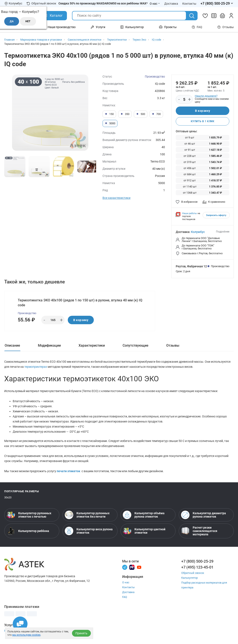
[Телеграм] (125, 567)
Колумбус (198, 232)
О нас (126, 582)
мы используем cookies (26, 635)
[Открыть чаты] (20, 624)
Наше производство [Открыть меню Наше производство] (59, 27)
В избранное (187, 202)
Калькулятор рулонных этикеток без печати (87, 515)
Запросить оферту (216, 215)
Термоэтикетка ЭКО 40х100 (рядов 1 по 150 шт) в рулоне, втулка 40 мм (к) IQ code (80, 303)
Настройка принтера (19, 631)
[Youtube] (139, 567)
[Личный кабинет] (231, 16)
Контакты (128, 587)
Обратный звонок (41, 3)
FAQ (197, 27)
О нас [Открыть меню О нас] (155, 4)
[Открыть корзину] (223, 16)
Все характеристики (116, 198)
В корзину (203, 111)
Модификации (49, 345)
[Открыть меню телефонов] (217, 4)
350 (125, 114)
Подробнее (223, 232)
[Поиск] (192, 16)
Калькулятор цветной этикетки (144, 531)
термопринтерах (36, 367)
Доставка (128, 592)
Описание (12, 345)
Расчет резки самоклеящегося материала (199, 531)
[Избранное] (205, 16)
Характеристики (92, 345)
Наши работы (190, 213)
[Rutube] (132, 567)
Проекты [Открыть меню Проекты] (168, 27)
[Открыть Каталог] (53, 16)
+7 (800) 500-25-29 (197, 561)
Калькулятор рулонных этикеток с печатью (29, 515)
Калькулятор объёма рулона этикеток (144, 515)
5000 (110, 123)
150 (109, 114)
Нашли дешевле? (206, 96)
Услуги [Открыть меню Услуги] (98, 27)
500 (141, 114)
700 (156, 114)
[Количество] (184, 100)
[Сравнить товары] (214, 16)
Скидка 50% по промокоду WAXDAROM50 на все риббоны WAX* (103, 3)
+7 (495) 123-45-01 (197, 567)
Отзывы (226, 27)
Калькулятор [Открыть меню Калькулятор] (132, 27)
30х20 (8, 497)
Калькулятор (190, 578)
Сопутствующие (136, 345)
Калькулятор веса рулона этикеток (89, 531)
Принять (81, 633)
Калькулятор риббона (28, 531)
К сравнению (214, 202)
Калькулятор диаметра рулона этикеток (203, 515)
